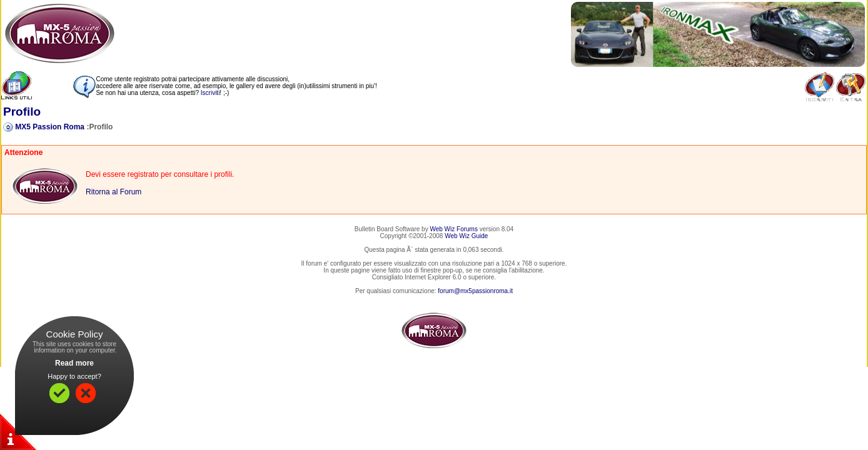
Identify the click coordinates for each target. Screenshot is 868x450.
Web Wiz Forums (454, 229)
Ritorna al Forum (114, 192)
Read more (74, 363)
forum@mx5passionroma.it (475, 291)
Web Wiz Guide (466, 236)
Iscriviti (210, 93)
